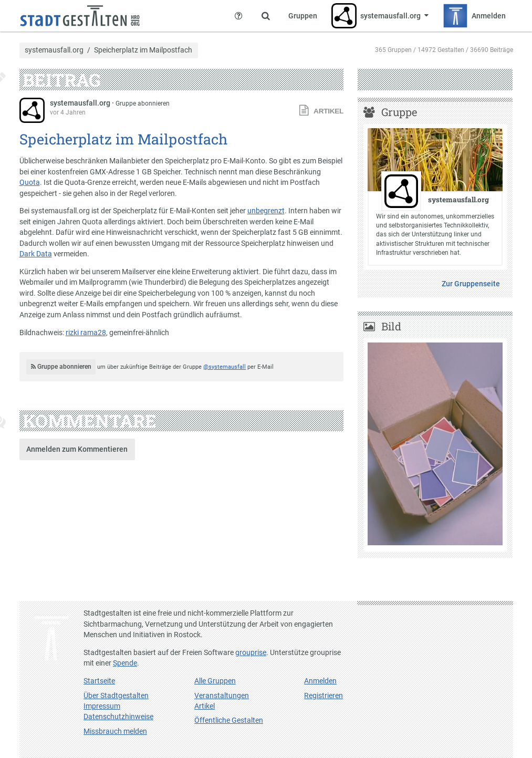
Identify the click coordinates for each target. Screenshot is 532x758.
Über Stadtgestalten (116, 695)
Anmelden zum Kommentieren (77, 449)
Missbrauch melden (115, 731)
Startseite (99, 681)
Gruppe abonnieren (143, 103)
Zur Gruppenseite (471, 284)
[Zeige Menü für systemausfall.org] (380, 16)
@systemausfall (225, 367)
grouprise (251, 652)
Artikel (205, 706)
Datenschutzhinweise (118, 717)
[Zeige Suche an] (266, 16)
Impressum (102, 706)
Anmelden (320, 681)
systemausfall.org (54, 50)
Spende (125, 663)
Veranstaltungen (222, 695)
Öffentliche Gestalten (229, 720)
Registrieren (324, 695)
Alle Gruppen (215, 681)
